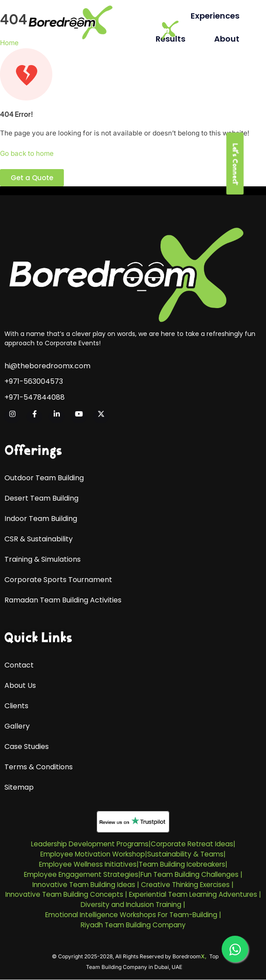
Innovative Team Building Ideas (84, 885)
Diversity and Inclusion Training (131, 905)
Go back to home (27, 153)
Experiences (215, 16)
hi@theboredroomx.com (47, 366)
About (227, 39)
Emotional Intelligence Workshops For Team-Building (131, 915)
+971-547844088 (35, 397)
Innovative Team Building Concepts (64, 894)
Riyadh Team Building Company (133, 925)
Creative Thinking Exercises (185, 885)
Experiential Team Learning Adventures (193, 894)
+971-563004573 (34, 382)
